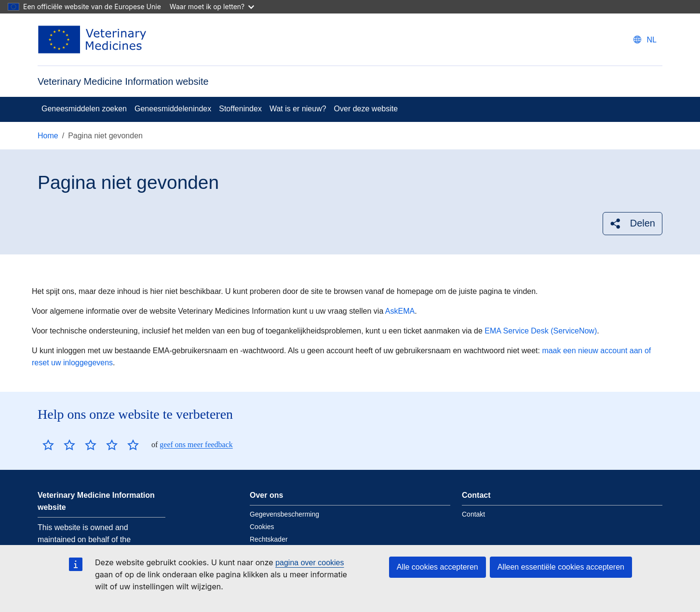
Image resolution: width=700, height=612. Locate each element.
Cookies (262, 527)
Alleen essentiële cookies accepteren (561, 567)
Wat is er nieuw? (298, 109)
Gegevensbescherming (284, 514)
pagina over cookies (310, 563)
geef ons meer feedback (196, 445)
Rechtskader (269, 539)
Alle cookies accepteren (437, 567)
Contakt (473, 514)
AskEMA (400, 311)
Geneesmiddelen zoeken (84, 109)
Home (48, 136)
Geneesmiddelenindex (173, 109)
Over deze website (366, 109)
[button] (633, 223)
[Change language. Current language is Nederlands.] (645, 40)
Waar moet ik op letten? (212, 7)
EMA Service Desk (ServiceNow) (541, 331)
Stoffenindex (240, 109)
